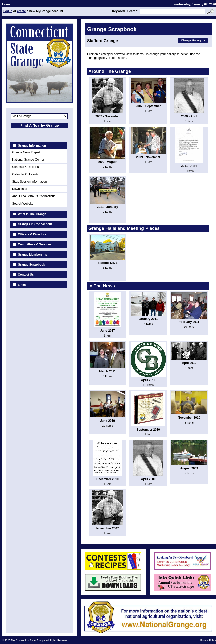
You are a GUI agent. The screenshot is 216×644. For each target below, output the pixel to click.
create (22, 11)
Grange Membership (32, 255)
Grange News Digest (26, 152)
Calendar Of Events (25, 174)
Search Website (23, 204)
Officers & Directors (32, 234)
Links (22, 285)
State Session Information (29, 182)
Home (6, 4)
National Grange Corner (28, 160)
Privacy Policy (208, 641)
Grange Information (32, 146)
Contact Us (26, 275)
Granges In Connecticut (35, 224)
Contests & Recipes (25, 167)
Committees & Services (35, 244)
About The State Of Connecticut (33, 196)
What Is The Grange (32, 214)
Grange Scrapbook (31, 265)
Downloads (20, 189)
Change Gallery (194, 40)
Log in (8, 11)
